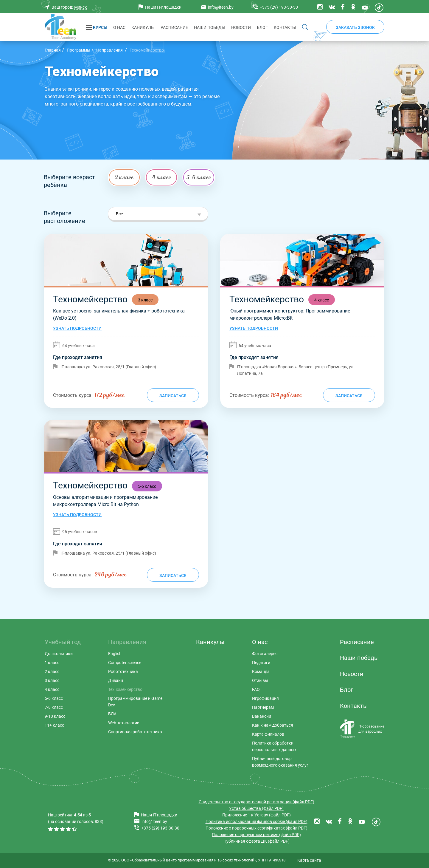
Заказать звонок (355, 27)
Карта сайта (309, 860)
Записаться (173, 396)
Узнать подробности (77, 328)
